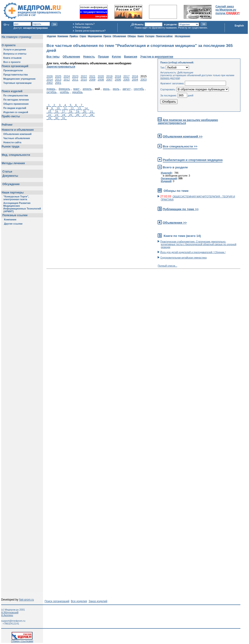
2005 (126, 80)
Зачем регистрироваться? (90, 31)
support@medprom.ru (13, 621)
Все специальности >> (180, 146)
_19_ (78, 112)
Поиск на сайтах (164, 36)
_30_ (57, 118)
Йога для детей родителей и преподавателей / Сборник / (193, 252)
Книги (141, 36)
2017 (126, 76)
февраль (64, 89)
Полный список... (167, 266)
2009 (92, 80)
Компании (63, 36)
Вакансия (131, 57)
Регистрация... (83, 27)
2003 (144, 80)
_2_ (54, 105)
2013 (58, 80)
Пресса (107, 36)
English (239, 26)
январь (51, 89)
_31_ (64, 118)
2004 (135, 80)
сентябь (139, 89)
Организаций (169, 178)
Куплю (116, 57)
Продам (103, 57)
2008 (101, 80)
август (127, 89)
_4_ (65, 105)
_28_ (91, 115)
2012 (67, 80)
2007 (109, 80)
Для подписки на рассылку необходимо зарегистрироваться (188, 122)
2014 (50, 80)
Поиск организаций (57, 601)
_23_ (57, 115)
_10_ (58, 108)
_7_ (81, 105)
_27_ (85, 115)
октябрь (52, 92)
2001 (58, 83)
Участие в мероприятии (157, 57)
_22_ (50, 115)
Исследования (182, 36)
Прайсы (74, 36)
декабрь (77, 92)
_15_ (50, 112)
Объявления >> (175, 223)
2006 (118, 80)
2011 (75, 80)
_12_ (72, 108)
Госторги (150, 36)
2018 (118, 76)
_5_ (71, 105)
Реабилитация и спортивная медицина (193, 160)
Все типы (53, 57)
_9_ (52, 108)
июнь (106, 89)
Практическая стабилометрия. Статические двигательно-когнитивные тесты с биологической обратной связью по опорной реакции (198, 244)
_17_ (64, 112)
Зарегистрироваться (61, 67)
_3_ (60, 105)
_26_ (78, 115)
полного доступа (170, 78)
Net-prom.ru (27, 600)
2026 (50, 76)
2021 (92, 76)
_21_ (91, 112)
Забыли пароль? (85, 24)
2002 (50, 83)
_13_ (79, 108)
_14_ (86, 108)
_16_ (57, 112)
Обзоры (132, 36)
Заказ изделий (98, 601)
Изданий (166, 181)
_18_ (71, 112)
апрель (87, 89)
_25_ (71, 115)
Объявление (71, 57)
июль (116, 89)
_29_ (50, 118)
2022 (84, 76)
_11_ (65, 108)
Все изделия (79, 601)
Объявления (119, 36)
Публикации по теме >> (181, 209)
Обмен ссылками (22, 640)
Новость (89, 57)
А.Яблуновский (10, 612)
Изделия (51, 36)
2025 (58, 76)
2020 (101, 76)
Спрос (83, 36)
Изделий (166, 173)
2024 (67, 76)
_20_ (85, 112)
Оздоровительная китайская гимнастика (183, 258)
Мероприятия (95, 36)
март (76, 89)
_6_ (76, 105)
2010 (84, 80)
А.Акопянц (7, 615)
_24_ (64, 115)
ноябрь (64, 92)
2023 (75, 76)
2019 (109, 76)
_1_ (49, 105)
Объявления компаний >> (183, 136)
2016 (135, 76)
